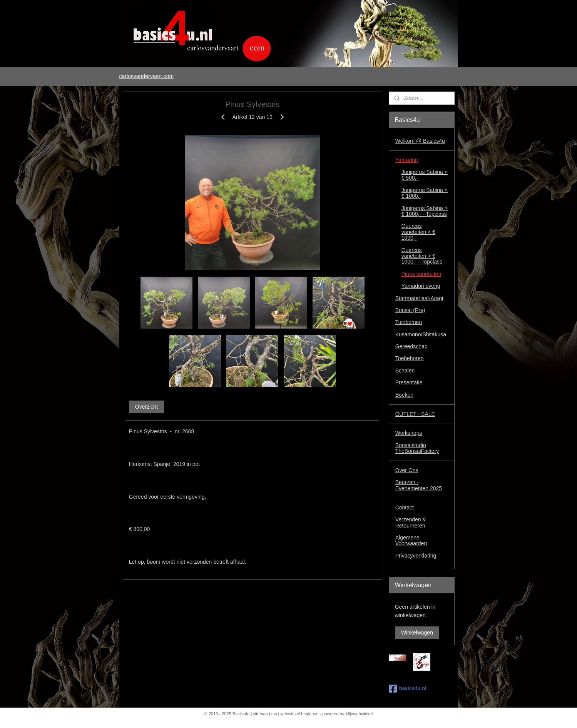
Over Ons (407, 470)
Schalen (405, 371)
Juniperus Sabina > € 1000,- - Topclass (425, 211)
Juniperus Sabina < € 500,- (425, 175)
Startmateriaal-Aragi (419, 298)
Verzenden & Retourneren (411, 522)
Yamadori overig (421, 286)
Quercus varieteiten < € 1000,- (418, 232)
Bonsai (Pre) (410, 310)
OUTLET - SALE (415, 414)
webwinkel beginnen (300, 714)
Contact (405, 508)
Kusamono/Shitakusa (421, 334)
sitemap (260, 714)
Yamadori (407, 160)
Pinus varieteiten (421, 274)
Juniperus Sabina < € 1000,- (425, 193)
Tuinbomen (409, 322)
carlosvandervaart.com (146, 76)
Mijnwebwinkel (359, 714)
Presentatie (409, 382)
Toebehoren (410, 358)
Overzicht (146, 407)
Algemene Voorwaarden (411, 540)
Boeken (404, 395)
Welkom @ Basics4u (420, 141)
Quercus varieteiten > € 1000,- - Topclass (422, 256)
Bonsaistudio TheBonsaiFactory (417, 448)
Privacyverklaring (416, 556)
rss (274, 714)
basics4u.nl (408, 689)
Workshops (409, 433)
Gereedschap (411, 346)
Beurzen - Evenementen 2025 (419, 485)
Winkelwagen (417, 633)
